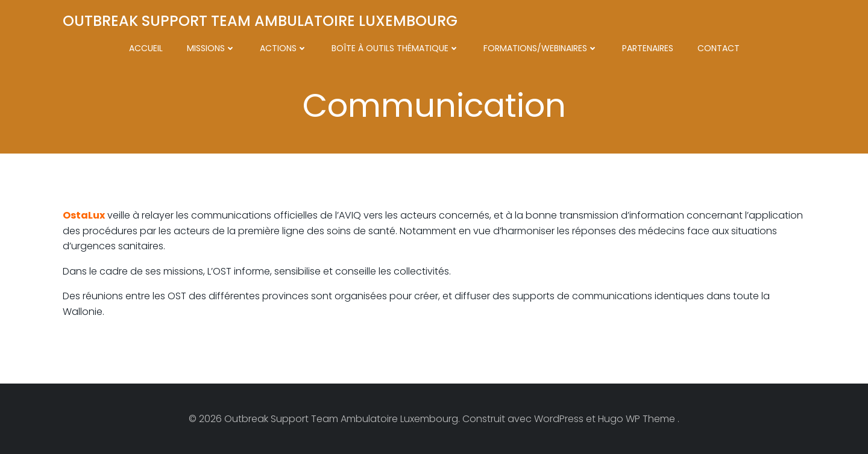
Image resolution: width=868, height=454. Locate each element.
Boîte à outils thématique (395, 48)
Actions (284, 48)
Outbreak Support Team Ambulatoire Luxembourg (260, 21)
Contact (719, 48)
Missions (211, 48)
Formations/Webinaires (541, 48)
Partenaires (648, 48)
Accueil (146, 48)
